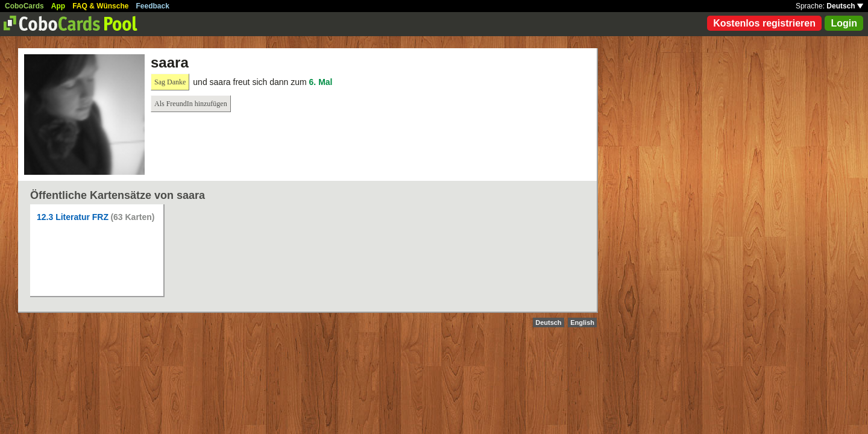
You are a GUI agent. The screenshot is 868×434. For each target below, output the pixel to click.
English (582, 322)
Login (844, 23)
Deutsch (845, 6)
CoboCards (24, 6)
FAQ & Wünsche (100, 6)
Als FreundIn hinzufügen (191, 104)
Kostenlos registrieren (764, 23)
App (58, 6)
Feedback (153, 6)
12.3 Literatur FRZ (73, 217)
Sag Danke (170, 82)
